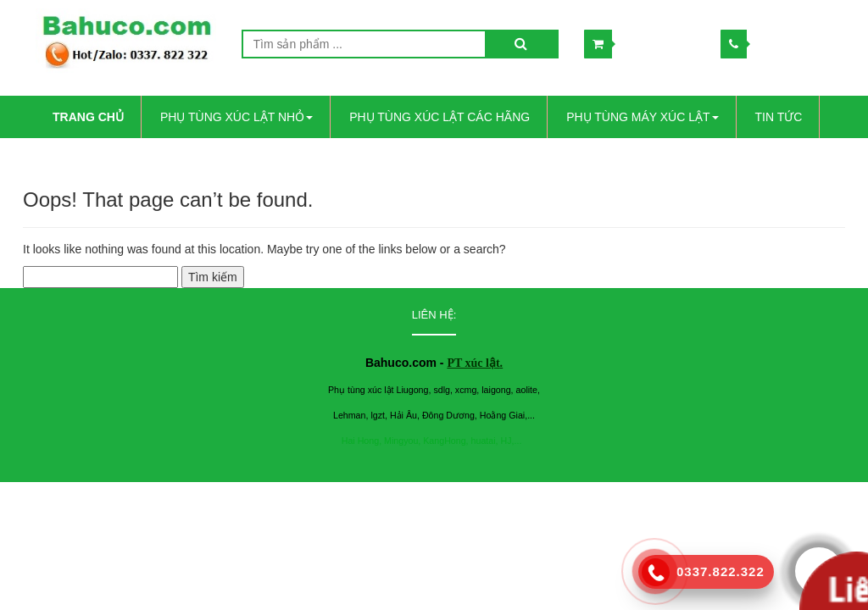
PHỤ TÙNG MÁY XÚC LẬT (642, 117)
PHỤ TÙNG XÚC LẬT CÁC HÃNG (440, 117)
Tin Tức (779, 117)
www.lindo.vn (662, 498)
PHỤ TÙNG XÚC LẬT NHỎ (236, 117)
